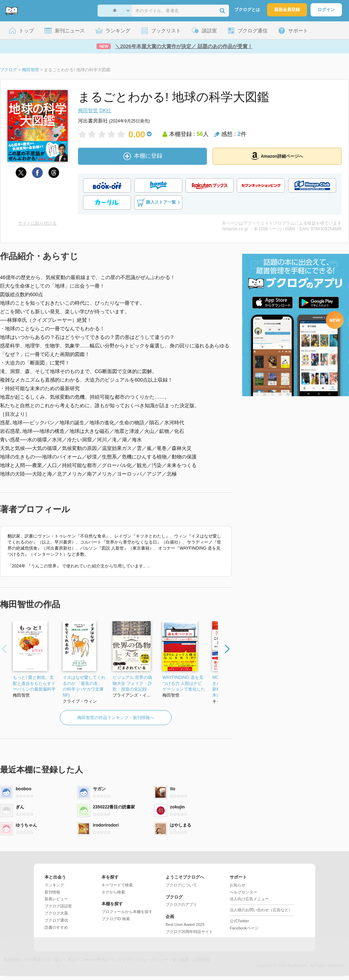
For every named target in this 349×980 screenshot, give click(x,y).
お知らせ (238, 885)
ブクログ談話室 (58, 906)
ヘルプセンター (243, 892)
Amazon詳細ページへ (277, 156)
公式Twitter (239, 921)
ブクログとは (247, 10)
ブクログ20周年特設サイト (189, 932)
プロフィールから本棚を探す (127, 912)
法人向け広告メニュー (249, 899)
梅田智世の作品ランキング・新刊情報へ (116, 718)
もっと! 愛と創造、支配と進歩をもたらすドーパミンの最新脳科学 (34, 683)
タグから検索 (113, 892)
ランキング (54, 885)
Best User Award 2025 (185, 924)
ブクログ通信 (56, 920)
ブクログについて (181, 885)
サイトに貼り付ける (37, 223)
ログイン (326, 10)
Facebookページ (244, 928)
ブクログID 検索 (116, 919)
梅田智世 (88, 110)
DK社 (105, 110)
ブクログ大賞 (56, 913)
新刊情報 (52, 892)
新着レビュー (56, 899)
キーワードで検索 (117, 885)
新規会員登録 (287, 10)
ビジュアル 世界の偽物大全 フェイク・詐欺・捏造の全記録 (132, 683)
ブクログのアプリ (181, 905)
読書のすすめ (56, 927)
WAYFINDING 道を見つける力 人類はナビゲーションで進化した (184, 683)
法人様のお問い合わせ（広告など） (261, 910)
